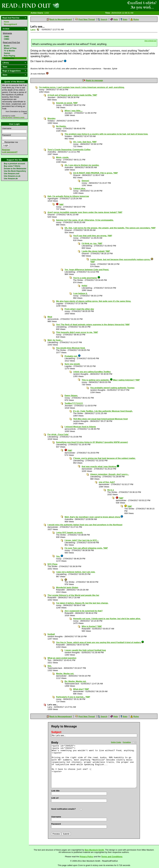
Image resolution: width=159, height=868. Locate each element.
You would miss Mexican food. (71, 348)
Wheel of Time (10, 48)
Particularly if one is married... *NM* (73, 697)
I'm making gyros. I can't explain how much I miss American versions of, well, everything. (82, 87)
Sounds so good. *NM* (67, 103)
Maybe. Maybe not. (65, 673)
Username (7, 128)
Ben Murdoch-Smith (94, 850)
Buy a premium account (14, 164)
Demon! (85, 181)
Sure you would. (72, 364)
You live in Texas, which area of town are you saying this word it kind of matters (100, 642)
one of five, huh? (107, 482)
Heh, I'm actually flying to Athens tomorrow (68, 196)
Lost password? (10, 152)
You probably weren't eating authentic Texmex (112, 388)
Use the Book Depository (15, 171)
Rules (136, 19)
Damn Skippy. (71, 395)
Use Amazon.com (12, 174)
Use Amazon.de (11, 179)
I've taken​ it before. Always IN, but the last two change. (82, 603)
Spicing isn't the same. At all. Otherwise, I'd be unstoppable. (85, 220)
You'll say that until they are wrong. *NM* (93, 236)
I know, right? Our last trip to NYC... (82, 540)
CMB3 (7, 39)
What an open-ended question (62, 658)
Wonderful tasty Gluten (67, 587)
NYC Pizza (52, 564)
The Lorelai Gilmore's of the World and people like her (73, 595)
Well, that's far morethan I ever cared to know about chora (94, 517)
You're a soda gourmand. (87, 278)
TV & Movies (9, 51)
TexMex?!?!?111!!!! (74, 403)
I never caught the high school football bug (85, 650)
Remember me (11, 142)
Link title (55, 791)
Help (116, 19)
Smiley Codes (116, 742)
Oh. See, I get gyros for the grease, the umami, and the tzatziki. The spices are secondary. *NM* (110, 228)
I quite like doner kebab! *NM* (96, 251)
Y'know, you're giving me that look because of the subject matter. (104, 458)
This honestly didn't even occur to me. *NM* (77, 332)
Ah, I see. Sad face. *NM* (85, 142)
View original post (150, 41)
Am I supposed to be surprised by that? (84, 611)
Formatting (127, 742)
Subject (56, 732)
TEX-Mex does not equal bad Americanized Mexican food (100, 419)
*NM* (60, 204)
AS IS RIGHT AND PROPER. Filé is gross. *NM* (95, 173)
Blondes (51, 118)
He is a (111, 490)
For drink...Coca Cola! (58, 434)
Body (55, 743)
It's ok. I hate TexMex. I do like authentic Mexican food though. (103, 411)
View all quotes (7, 117)
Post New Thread (87, 19)
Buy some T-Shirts (12, 166)
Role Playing (9, 56)
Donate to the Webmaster (15, 169)
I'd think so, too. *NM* (92, 243)
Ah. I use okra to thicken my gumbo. (82, 165)
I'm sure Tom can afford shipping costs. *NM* (86, 548)
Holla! (84, 286)
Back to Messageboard (61, 19)
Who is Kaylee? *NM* (92, 626)
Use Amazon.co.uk (12, 176)
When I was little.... (74, 111)
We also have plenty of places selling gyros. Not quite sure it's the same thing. (94, 301)
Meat (50, 317)
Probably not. (73, 356)
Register (6, 150)
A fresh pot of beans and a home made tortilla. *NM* (72, 95)
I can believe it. (80, 293)
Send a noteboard (38, 29)
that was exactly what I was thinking (100, 466)
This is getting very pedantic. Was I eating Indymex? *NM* (111, 380)
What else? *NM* (81, 689)
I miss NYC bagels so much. (69, 532)
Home (6, 22)
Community (9, 58)
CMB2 (7, 37)
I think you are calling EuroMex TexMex (92, 372)
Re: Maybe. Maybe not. (75, 681)
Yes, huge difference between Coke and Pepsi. (87, 270)
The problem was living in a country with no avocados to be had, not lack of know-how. (106, 134)
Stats (125, 19)
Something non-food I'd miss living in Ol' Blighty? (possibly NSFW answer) (92, 442)
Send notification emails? (63, 809)
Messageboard (10, 24)
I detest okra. (79, 188)
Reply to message (94, 80)
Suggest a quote (19, 117)
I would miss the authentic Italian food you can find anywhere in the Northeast (85, 525)
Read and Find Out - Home (47, 5)
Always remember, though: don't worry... (110, 474)
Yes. (60, 556)
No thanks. (61, 126)
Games (7, 53)
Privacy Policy (86, 857)
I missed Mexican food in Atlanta (80, 427)
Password (6, 135)
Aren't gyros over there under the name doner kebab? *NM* (85, 212)
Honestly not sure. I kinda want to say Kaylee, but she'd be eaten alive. (107, 619)
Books (7, 46)
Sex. (50, 666)
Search (104, 19)
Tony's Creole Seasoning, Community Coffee (69, 150)
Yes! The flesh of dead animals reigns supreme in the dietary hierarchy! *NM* (93, 324)
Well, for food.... (55, 340)
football (51, 634)
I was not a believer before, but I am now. (76, 572)
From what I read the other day (79, 309)
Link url (55, 798)
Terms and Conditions (112, 857)
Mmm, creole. (62, 157)
